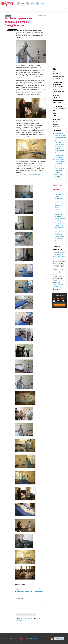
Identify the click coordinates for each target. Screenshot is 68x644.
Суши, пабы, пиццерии (58, 76)
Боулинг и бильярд (58, 87)
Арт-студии (56, 126)
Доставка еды (57, 78)
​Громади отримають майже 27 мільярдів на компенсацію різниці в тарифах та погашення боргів (60, 226)
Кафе (54, 71)
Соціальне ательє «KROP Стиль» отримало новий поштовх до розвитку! (60, 145)
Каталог (42, 3)
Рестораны (56, 74)
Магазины (56, 124)
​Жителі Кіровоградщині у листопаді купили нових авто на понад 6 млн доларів (60, 216)
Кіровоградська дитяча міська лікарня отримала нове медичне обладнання (60, 154)
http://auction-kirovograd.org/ (32, 175)
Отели (55, 113)
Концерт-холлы (57, 102)
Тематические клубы (58, 91)
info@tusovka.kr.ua (37, 639)
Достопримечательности (60, 109)
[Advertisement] (60, 40)
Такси (54, 115)
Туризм (55, 111)
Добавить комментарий (26, 614)
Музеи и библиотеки (58, 100)
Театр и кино (56, 98)
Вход (64, 9)
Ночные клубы (57, 85)
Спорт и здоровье (58, 122)
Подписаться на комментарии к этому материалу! (30, 592)
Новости (32, 3)
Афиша (23, 3)
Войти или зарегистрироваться (25, 618)
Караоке (55, 89)
